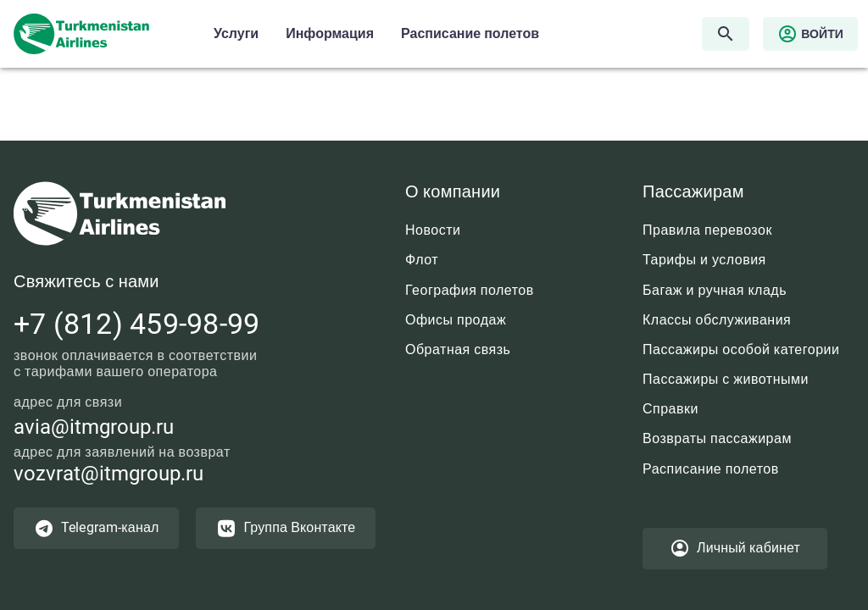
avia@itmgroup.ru (94, 427)
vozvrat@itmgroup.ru (108, 474)
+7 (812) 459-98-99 (137, 324)
